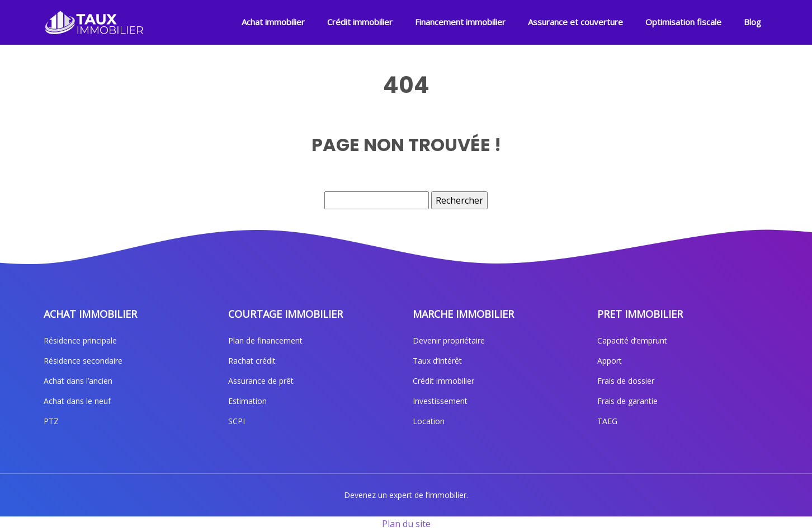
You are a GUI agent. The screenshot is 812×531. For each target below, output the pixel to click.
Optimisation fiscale (683, 22)
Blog (752, 22)
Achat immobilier (273, 22)
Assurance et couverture (575, 22)
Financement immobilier (460, 22)
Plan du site (406, 524)
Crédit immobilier (360, 22)
